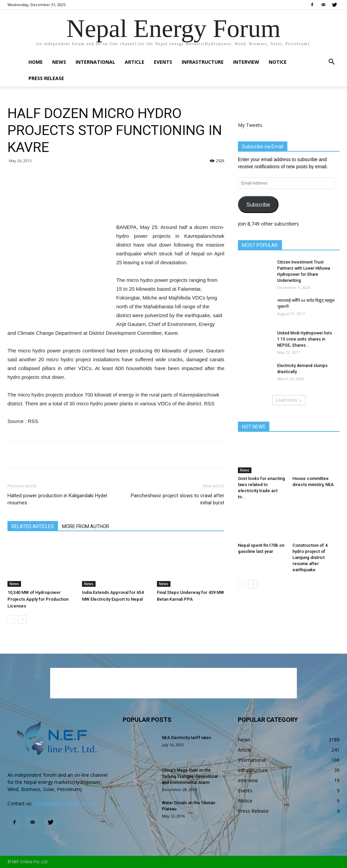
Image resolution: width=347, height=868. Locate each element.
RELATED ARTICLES (33, 526)
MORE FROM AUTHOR (86, 526)
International (95, 62)
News (59, 62)
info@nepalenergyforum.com (66, 803)
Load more (289, 400)
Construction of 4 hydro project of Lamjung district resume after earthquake (310, 557)
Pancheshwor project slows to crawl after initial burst (178, 499)
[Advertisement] (116, 206)
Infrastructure (203, 62)
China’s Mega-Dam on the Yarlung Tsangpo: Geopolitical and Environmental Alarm (190, 776)
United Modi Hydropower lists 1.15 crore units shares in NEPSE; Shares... (305, 339)
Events (163, 62)
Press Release (46, 78)
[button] (331, 63)
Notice (278, 62)
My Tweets (250, 125)
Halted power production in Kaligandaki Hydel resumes (57, 499)
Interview (246, 62)
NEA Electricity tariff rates (187, 738)
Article (135, 62)
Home (36, 62)
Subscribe (258, 205)
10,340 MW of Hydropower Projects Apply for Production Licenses (38, 599)
